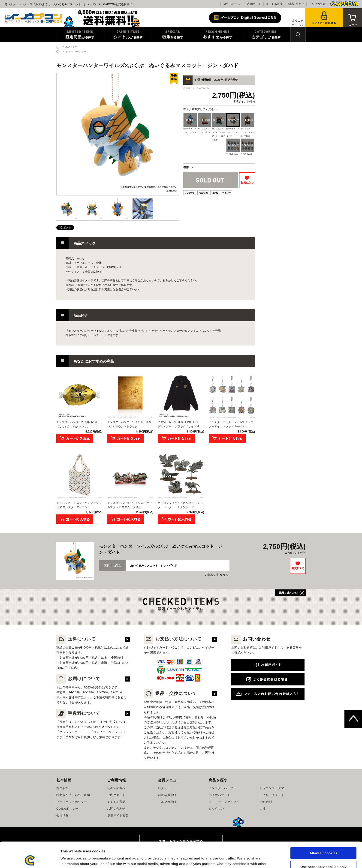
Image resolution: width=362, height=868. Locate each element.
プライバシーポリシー (72, 802)
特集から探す (173, 35)
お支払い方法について (173, 639)
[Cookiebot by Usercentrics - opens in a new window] (30, 859)
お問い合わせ (296, 4)
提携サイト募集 (118, 815)
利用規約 (62, 788)
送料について (76, 639)
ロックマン (216, 809)
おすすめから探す (218, 35)
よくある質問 (274, 4)
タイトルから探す (128, 35)
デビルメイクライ (272, 795)
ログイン (164, 788)
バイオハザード (219, 795)
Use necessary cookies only (323, 841)
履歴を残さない (288, 593)
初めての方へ (231, 4)
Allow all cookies (324, 827)
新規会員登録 (167, 795)
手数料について (78, 713)
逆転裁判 (266, 802)
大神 (263, 809)
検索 (298, 35)
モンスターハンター (222, 788)
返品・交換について (170, 693)
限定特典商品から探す (80, 35)
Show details (242, 859)
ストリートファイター (224, 802)
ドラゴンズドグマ (272, 788)
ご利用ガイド (253, 4)
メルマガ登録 (317, 4)
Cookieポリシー (67, 809)
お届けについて (78, 679)
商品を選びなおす (218, 575)
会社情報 (62, 815)
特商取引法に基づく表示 (73, 795)
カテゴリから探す (266, 35)
